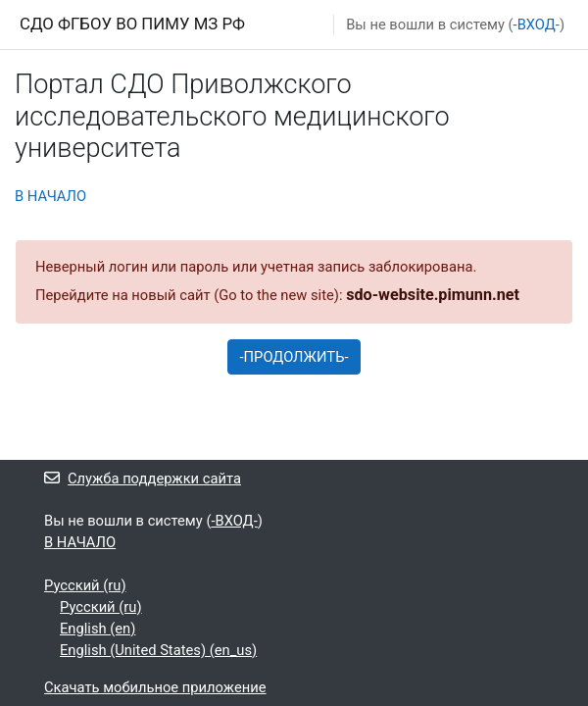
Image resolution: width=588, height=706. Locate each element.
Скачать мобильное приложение (155, 687)
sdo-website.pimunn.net (433, 295)
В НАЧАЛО (50, 196)
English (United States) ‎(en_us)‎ (158, 650)
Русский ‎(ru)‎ (85, 585)
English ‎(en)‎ (98, 629)
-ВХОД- (537, 25)
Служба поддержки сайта (143, 479)
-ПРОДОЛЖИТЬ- (294, 357)
